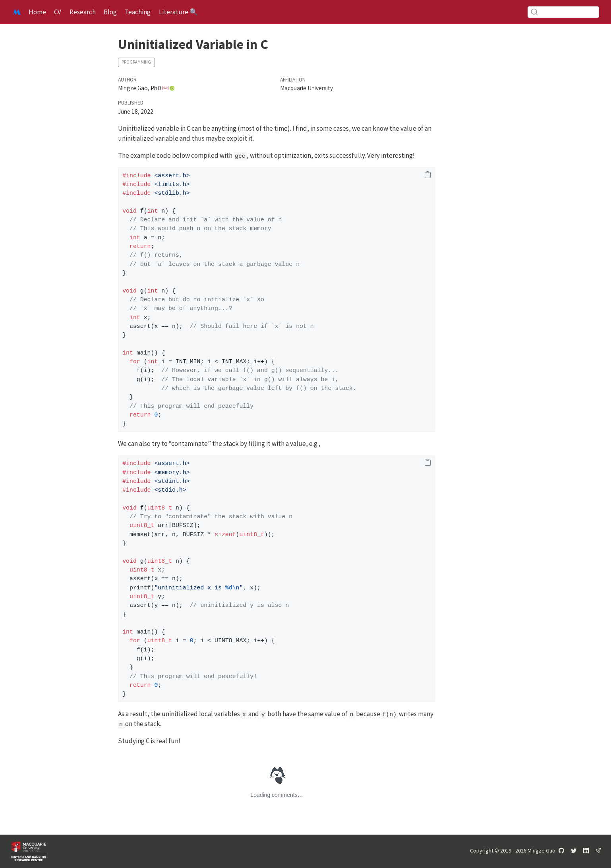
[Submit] (534, 12)
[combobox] (563, 12)
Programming (136, 62)
